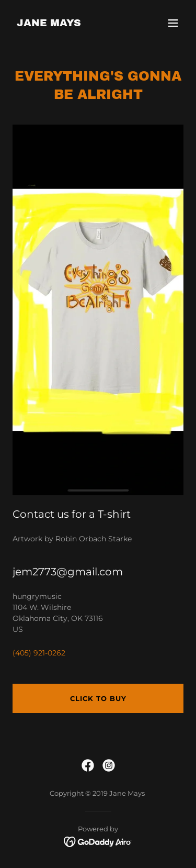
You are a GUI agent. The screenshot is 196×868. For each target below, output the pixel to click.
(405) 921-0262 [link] (39, 653)
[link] (49, 24)
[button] (173, 23)
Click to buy (98, 698)
